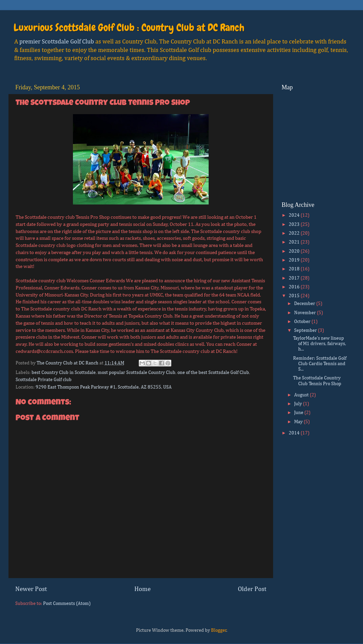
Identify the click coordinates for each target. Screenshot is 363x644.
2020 (295, 251)
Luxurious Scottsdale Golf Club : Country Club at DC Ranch (129, 28)
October (303, 322)
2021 (295, 242)
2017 (295, 278)
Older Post (252, 589)
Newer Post (31, 589)
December (305, 304)
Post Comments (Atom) (67, 604)
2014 (295, 433)
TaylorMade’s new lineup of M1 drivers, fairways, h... (320, 344)
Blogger (219, 630)
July (299, 404)
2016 (295, 287)
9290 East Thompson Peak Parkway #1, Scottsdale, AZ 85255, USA (104, 387)
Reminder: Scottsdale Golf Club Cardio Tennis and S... (320, 364)
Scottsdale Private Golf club (44, 380)
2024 (295, 215)
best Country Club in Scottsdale (64, 373)
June (299, 413)
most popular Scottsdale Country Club (137, 373)
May (299, 422)
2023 (295, 225)
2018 (295, 269)
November (305, 313)
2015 (295, 296)
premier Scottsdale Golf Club (57, 42)
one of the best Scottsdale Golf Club (213, 373)
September (306, 330)
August (302, 395)
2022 (295, 233)
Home (142, 589)
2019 (295, 260)
